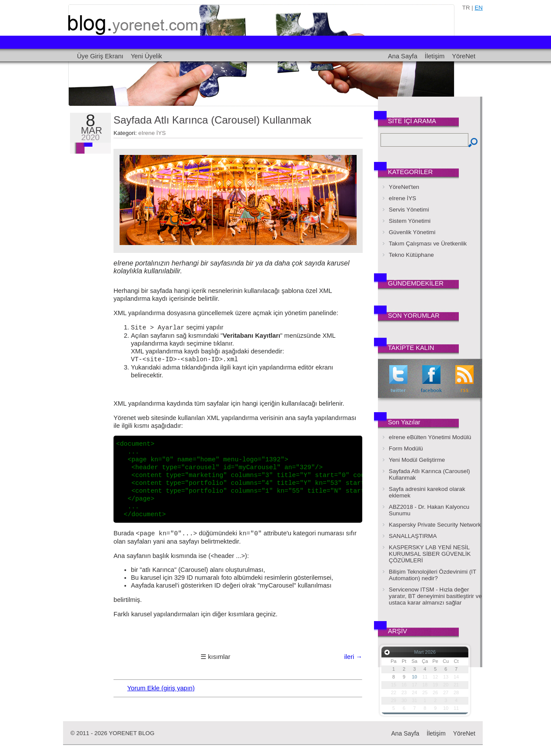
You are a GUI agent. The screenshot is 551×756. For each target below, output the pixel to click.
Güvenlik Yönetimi (412, 232)
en (479, 8)
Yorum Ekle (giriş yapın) (161, 688)
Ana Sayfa (403, 56)
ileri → (353, 657)
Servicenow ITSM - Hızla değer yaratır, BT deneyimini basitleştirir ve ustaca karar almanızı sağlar (435, 596)
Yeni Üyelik (147, 56)
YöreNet (464, 56)
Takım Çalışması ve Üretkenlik (428, 244)
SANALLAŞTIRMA (413, 536)
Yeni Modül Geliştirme (417, 460)
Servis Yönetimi (409, 210)
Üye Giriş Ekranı (100, 56)
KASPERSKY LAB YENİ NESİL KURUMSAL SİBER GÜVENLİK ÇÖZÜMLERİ (430, 554)
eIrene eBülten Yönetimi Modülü (430, 437)
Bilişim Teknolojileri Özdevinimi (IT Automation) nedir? (432, 575)
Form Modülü (406, 449)
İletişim (435, 56)
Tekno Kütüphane (411, 255)
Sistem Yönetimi (410, 221)
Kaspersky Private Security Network (435, 525)
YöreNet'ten (404, 187)
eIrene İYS (152, 133)
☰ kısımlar (215, 657)
